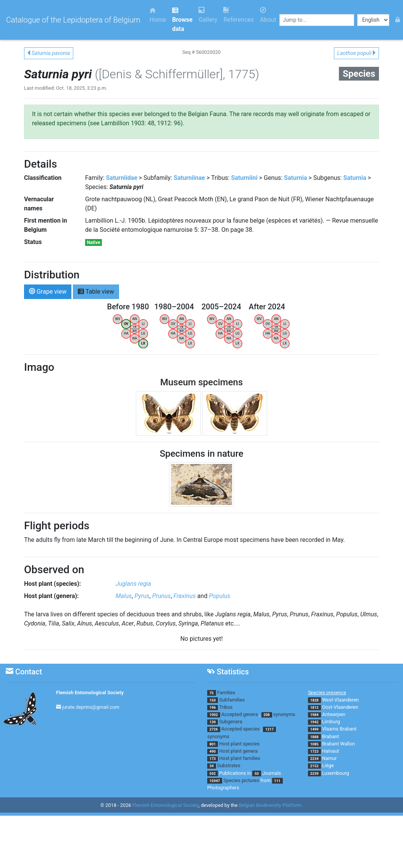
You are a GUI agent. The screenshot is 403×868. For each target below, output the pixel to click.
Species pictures (241, 780)
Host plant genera (238, 751)
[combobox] (317, 20)
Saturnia (295, 178)
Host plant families (239, 758)
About (268, 15)
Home (158, 15)
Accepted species (241, 729)
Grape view (48, 291)
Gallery (208, 15)
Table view (96, 291)
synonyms (284, 714)
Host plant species (239, 744)
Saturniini (244, 178)
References (239, 15)
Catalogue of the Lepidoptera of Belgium (73, 20)
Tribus (226, 707)
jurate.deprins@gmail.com (91, 707)
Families (226, 693)
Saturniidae (122, 178)
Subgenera (231, 722)
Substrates (229, 765)
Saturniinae (189, 178)
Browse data (182, 20)
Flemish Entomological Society (90, 693)
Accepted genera (240, 714)
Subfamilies (232, 700)
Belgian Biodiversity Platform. (271, 805)
